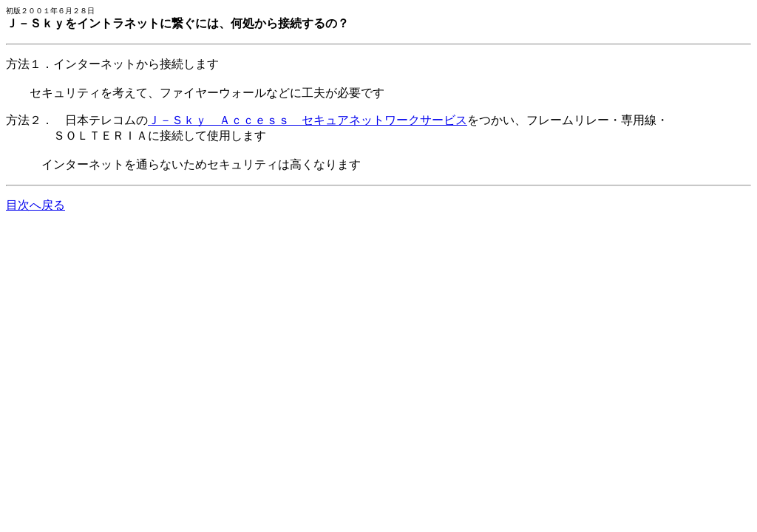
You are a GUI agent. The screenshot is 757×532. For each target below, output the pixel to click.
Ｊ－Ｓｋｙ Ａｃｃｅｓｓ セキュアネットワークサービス (308, 120)
